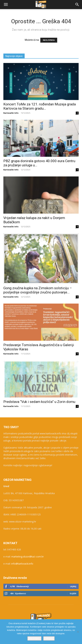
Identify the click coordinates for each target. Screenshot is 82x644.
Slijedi (73, 593)
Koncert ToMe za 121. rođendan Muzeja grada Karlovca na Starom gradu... (40, 106)
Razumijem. (35, 638)
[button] (6, 5)
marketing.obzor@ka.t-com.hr (28, 557)
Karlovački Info (11, 113)
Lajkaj (73, 586)
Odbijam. (49, 638)
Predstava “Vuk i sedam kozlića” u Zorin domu (39, 402)
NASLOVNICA (49, 40)
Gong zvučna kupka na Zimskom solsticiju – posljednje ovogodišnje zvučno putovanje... (38, 290)
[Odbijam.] (78, 632)
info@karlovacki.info (22, 564)
